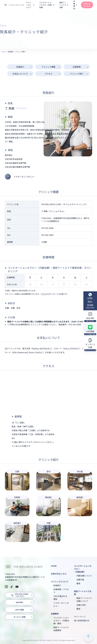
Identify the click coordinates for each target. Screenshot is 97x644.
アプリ (44, 294)
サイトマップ (80, 617)
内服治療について (84, 576)
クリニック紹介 (77, 74)
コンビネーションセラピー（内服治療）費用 (61, 620)
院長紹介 (20, 67)
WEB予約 (20, 602)
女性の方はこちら (87, 5)
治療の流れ (81, 605)
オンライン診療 (19, 617)
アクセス (48, 74)
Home (4, 52)
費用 (78, 583)
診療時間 (77, 67)
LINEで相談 (19, 610)
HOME (54, 566)
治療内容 (80, 580)
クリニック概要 (48, 67)
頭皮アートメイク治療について (84, 600)
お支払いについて (20, 74)
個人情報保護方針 (82, 620)
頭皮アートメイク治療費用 (61, 629)
